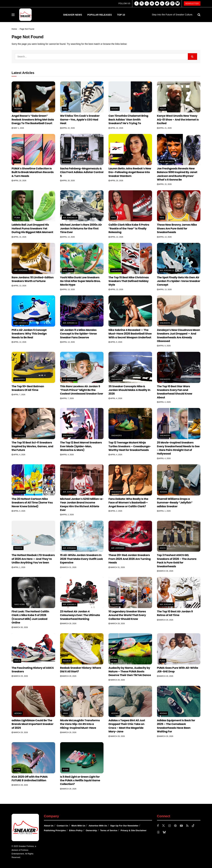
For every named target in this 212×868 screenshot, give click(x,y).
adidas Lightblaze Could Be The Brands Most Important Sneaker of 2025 (32, 724)
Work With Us (78, 826)
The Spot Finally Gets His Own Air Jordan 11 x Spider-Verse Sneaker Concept (179, 281)
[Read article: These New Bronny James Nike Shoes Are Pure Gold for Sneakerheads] (179, 206)
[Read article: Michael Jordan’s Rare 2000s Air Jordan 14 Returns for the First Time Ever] (82, 206)
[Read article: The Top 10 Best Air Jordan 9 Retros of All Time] (179, 592)
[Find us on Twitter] (142, 4)
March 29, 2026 (68, 623)
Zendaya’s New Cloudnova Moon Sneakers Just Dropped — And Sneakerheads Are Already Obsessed (179, 336)
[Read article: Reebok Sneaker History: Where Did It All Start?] (82, 649)
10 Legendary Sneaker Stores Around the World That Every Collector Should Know (127, 615)
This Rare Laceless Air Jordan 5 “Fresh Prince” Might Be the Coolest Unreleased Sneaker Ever (82, 390)
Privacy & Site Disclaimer (133, 830)
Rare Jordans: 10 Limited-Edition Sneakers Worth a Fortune (33, 279)
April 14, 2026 (67, 237)
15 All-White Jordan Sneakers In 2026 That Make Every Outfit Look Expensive (82, 559)
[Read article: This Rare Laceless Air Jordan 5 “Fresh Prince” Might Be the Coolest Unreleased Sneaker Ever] (82, 367)
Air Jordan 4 (70, 604)
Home (14, 29)
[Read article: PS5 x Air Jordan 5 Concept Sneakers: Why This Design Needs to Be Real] (33, 311)
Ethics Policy (76, 830)
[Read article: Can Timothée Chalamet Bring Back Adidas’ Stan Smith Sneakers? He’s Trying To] (130, 97)
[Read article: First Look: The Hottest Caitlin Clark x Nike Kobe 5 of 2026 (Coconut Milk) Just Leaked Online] (33, 592)
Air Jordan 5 (21, 323)
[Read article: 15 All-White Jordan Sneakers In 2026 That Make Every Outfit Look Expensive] (82, 536)
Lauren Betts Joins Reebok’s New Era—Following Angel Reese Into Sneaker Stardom (130, 172)
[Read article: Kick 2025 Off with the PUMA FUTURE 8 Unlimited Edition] (33, 758)
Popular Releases (100, 15)
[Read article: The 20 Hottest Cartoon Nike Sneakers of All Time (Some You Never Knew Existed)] (33, 480)
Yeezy (163, 109)
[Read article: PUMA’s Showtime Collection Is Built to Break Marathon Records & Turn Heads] (33, 150)
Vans (66, 713)
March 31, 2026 (68, 567)
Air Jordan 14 (70, 218)
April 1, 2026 (164, 511)
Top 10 (121, 15)
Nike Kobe (20, 604)
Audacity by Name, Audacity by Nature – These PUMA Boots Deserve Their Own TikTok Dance (130, 672)
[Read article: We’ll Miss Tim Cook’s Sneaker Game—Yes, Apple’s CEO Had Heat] (82, 97)
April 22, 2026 (67, 128)
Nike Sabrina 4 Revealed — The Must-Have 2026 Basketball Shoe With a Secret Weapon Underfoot (130, 334)
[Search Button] (199, 15)
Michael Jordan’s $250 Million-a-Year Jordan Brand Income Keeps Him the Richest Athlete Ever (82, 504)
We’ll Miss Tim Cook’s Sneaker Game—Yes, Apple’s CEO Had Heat (80, 120)
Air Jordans (21, 270)
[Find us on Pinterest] (152, 4)
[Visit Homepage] (25, 15)
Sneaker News (73, 15)
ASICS (163, 548)
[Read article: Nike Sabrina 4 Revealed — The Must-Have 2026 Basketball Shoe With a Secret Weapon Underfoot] (130, 311)
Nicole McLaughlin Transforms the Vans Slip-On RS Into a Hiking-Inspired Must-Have (80, 724)
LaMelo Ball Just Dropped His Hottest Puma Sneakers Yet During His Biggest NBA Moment (32, 228)
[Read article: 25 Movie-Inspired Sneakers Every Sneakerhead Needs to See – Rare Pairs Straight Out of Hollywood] (179, 424)
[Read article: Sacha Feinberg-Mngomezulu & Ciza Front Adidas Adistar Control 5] (82, 150)
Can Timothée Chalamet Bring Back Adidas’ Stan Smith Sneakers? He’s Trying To (128, 120)
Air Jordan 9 (167, 604)
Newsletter (192, 3)
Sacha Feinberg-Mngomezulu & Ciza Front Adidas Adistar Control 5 (82, 172)
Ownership (91, 830)
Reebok (18, 109)
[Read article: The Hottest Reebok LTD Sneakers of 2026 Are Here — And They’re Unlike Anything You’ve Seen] (33, 536)
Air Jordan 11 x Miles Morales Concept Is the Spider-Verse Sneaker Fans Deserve (79, 334)
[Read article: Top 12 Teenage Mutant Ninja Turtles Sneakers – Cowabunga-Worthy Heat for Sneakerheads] (130, 424)
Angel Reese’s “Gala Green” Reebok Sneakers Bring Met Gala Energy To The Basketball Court (33, 120)
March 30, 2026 (165, 571)
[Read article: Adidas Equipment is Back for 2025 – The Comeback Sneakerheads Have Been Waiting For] (179, 701)
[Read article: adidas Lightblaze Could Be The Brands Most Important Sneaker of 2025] (33, 701)
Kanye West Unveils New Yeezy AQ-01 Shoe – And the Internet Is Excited (178, 120)
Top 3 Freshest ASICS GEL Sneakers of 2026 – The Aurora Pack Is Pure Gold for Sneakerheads (177, 561)
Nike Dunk (68, 270)
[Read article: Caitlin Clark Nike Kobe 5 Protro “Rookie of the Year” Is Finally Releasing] (130, 206)
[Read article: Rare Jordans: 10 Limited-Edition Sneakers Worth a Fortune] (33, 258)
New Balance (167, 161)
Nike (65, 109)
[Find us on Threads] (172, 4)
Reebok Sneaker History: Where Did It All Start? (81, 670)
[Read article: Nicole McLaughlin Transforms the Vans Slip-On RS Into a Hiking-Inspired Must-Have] (82, 701)
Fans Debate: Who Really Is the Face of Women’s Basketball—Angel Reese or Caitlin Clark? (128, 503)
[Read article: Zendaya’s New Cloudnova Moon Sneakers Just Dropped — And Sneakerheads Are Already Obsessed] (179, 311)
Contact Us (63, 826)
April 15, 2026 (164, 184)
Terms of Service (109, 830)
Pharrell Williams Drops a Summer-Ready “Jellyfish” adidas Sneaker (175, 503)
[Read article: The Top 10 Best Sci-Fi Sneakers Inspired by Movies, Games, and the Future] (33, 424)
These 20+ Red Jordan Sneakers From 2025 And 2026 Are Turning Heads (130, 559)
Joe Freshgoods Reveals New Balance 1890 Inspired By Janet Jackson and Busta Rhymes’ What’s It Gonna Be (177, 174)
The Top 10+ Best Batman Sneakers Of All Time (28, 388)
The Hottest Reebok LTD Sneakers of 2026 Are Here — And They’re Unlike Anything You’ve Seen (33, 559)
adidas (115, 109)
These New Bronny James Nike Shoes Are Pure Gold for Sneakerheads (177, 228)
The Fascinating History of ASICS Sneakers (33, 670)
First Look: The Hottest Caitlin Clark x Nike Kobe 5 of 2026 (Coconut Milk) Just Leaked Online (30, 617)
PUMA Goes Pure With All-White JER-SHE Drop (178, 670)
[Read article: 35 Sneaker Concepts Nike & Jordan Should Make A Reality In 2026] (130, 367)
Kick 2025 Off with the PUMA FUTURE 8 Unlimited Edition (30, 779)
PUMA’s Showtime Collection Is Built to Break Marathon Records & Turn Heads (33, 172)
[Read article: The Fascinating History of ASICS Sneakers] (33, 649)
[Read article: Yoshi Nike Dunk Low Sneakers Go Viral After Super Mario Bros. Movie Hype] (82, 258)
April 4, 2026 (115, 398)
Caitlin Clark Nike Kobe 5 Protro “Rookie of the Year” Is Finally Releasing (129, 228)
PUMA (17, 161)
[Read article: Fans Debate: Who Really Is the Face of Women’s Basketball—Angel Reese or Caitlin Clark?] (130, 480)
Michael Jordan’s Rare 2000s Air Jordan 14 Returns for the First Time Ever (81, 228)
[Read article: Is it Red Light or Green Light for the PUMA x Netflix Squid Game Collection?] (82, 758)
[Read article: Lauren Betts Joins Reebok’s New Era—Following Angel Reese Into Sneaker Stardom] (130, 150)
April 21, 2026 (164, 128)
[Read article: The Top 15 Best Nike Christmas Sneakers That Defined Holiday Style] (130, 258)
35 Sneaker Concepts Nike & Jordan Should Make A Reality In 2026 (129, 390)
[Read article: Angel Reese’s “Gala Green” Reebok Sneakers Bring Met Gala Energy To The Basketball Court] (33, 97)
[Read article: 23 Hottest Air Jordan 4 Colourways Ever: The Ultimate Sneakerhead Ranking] (82, 592)
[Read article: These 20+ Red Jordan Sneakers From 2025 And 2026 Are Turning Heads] (130, 536)
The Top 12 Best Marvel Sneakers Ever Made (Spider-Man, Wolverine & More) (81, 446)
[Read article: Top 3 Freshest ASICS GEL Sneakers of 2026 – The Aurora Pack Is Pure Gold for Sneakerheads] (179, 536)
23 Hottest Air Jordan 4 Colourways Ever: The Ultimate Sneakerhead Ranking (80, 615)
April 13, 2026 (116, 237)
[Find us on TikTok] (167, 4)
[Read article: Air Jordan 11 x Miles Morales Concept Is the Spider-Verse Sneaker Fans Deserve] (82, 311)
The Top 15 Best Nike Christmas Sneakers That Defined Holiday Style (129, 281)
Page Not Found (27, 29)
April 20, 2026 (19, 181)
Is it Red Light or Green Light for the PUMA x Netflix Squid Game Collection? (80, 780)
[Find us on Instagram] (147, 4)
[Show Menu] (13, 15)
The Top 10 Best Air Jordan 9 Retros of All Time (175, 613)
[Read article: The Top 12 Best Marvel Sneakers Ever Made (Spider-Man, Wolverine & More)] (82, 424)
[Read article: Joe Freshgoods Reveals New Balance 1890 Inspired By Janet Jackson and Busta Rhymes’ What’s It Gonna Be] (179, 150)
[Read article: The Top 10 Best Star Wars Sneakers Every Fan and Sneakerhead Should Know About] (179, 367)
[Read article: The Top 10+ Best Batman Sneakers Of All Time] (33, 367)
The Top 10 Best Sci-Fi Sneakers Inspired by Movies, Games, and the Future (32, 446)
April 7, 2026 (18, 395)
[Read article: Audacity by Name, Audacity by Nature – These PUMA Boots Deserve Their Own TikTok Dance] (130, 649)
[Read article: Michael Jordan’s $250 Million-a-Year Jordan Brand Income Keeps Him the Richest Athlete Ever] (82, 480)
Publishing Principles (55, 830)
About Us (49, 826)
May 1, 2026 (18, 128)
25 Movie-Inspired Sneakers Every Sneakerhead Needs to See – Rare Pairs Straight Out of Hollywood (178, 448)
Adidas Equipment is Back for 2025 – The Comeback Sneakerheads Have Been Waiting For (176, 726)
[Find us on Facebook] (136, 4)
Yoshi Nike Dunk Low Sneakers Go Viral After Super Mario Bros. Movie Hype (80, 281)
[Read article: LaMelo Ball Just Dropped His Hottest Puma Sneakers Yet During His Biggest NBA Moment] (33, 206)
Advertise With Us (98, 826)
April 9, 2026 (115, 342)
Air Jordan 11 (167, 270)
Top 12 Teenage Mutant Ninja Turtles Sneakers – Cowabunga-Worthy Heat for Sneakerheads (130, 446)
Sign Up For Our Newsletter (124, 826)
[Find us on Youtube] (157, 4)
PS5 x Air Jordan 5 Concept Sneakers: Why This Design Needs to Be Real (29, 334)
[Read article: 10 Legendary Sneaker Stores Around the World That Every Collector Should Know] (130, 592)
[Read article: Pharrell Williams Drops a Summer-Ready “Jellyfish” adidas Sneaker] (179, 480)
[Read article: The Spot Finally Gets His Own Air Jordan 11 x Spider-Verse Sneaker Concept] (179, 258)
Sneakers (117, 270)
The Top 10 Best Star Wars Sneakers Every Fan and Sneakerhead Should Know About (175, 392)
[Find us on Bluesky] (178, 4)
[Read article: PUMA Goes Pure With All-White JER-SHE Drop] (179, 649)
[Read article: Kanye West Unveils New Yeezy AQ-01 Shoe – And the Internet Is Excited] (179, 97)
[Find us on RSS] (162, 4)
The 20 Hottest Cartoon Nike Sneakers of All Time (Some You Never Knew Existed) (32, 503)
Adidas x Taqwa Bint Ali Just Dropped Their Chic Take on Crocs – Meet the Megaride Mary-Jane (127, 726)
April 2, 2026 (67, 515)
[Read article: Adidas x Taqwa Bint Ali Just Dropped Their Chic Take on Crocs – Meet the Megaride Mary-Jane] (130, 701)
